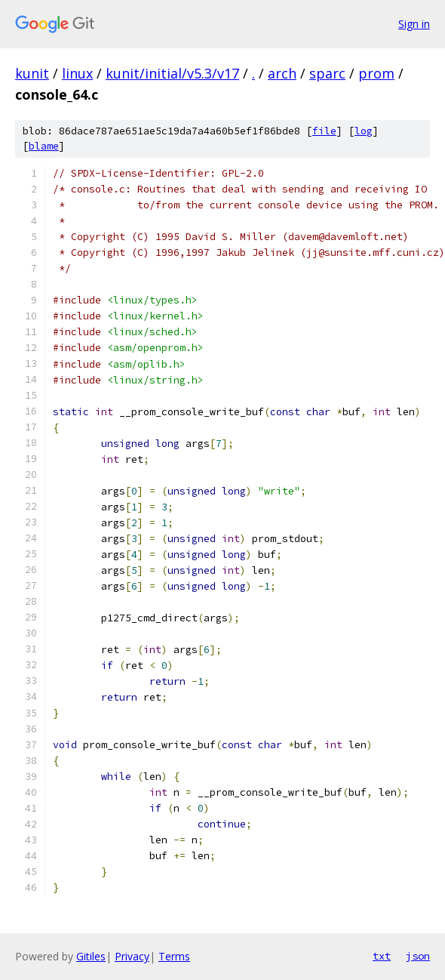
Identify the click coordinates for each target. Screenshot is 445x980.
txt (382, 956)
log (364, 131)
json (418, 956)
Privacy (132, 956)
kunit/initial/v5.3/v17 (172, 73)
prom (376, 73)
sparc (327, 73)
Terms (174, 956)
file (324, 131)
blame (44, 146)
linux (77, 73)
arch (282, 73)
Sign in (414, 24)
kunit (32, 73)
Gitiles (91, 956)
